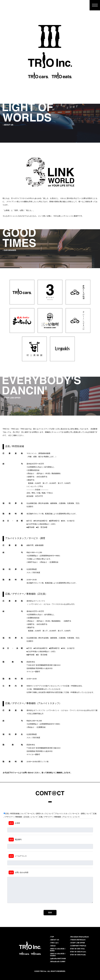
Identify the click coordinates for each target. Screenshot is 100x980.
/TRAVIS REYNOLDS (78, 940)
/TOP (52, 937)
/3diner (53, 946)
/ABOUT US (54, 940)
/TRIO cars (54, 943)
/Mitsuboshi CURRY (58, 962)
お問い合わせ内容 (18, 872)
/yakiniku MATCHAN (58, 959)
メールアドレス (18, 856)
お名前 (14, 823)
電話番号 (15, 840)
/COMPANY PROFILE (78, 946)
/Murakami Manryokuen (79, 937)
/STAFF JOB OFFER (77, 943)
